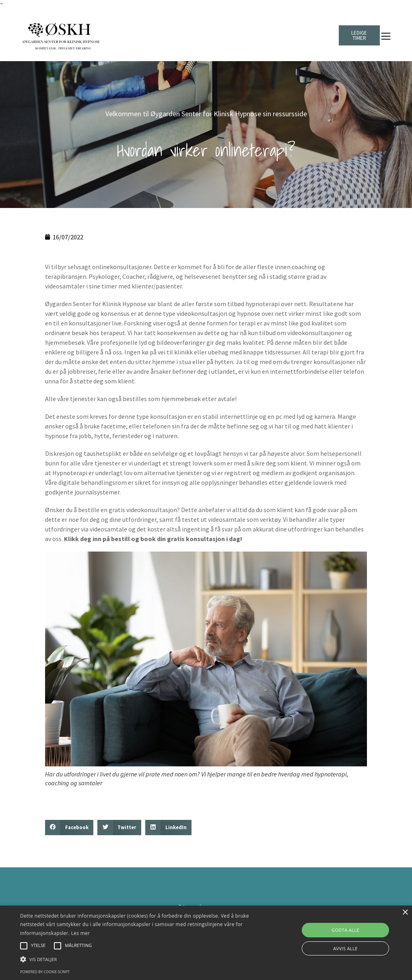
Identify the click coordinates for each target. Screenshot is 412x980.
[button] (69, 828)
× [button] (405, 913)
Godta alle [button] (345, 930)
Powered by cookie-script (45, 972)
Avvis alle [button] (345, 948)
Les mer (81, 933)
